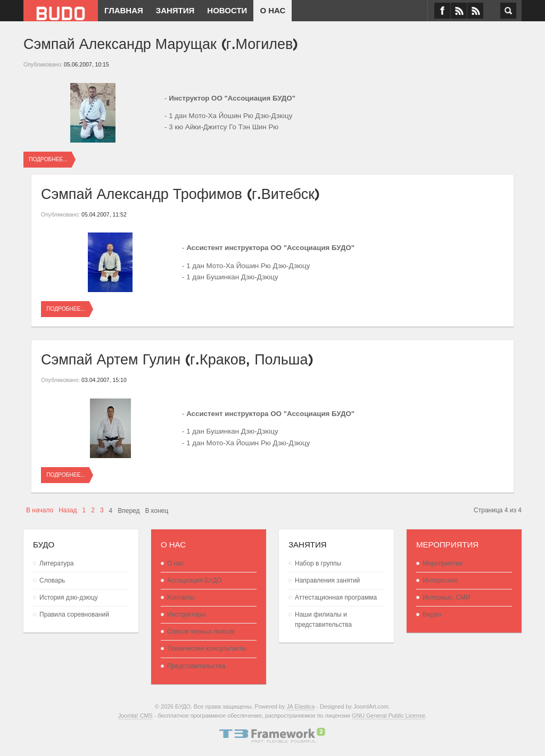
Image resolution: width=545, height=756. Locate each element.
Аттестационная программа (336, 597)
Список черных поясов (201, 632)
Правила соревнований (74, 614)
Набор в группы (318, 563)
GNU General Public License (389, 716)
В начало (40, 510)
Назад (68, 510)
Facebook (442, 11)
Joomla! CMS (135, 716)
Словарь (52, 580)
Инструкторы (186, 614)
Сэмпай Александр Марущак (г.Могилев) (161, 42)
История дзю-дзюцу (69, 597)
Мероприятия (443, 563)
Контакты (181, 597)
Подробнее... (48, 159)
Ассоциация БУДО (195, 580)
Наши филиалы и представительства (323, 620)
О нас (176, 563)
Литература (57, 563)
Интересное (440, 580)
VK (459, 11)
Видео (432, 614)
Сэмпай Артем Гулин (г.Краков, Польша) (177, 358)
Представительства (196, 666)
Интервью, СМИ (446, 597)
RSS (475, 11)
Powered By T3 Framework (272, 735)
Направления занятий (327, 580)
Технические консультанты (207, 649)
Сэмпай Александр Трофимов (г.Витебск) (180, 192)
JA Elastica (300, 707)
